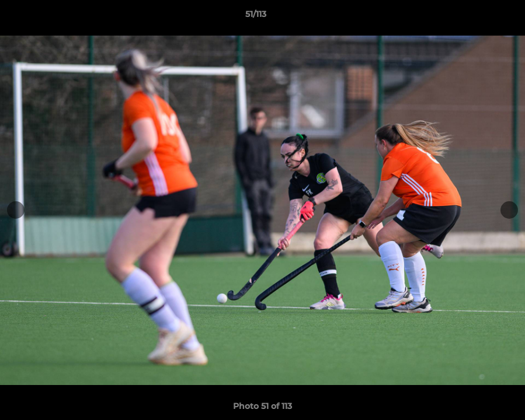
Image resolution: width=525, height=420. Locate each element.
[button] (476, 17)
